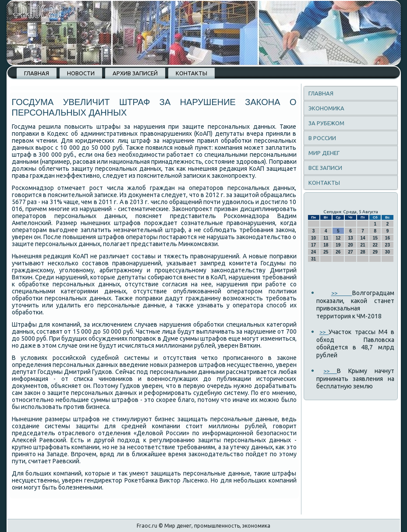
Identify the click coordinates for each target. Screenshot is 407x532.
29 (375, 252)
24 (313, 252)
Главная (37, 73)
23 (388, 245)
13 (350, 238)
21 (363, 245)
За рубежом (326, 123)
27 (350, 252)
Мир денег (324, 153)
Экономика (326, 108)
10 (313, 238)
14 (363, 238)
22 (375, 245)
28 (363, 252)
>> (342, 293)
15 (375, 238)
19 (338, 245)
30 (388, 252)
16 (388, 238)
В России (322, 138)
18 (326, 245)
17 (313, 245)
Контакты (191, 73)
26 (338, 252)
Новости (81, 73)
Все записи (325, 168)
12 (338, 238)
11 (326, 238)
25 (326, 252)
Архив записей (135, 73)
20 (350, 245)
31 (313, 259)
